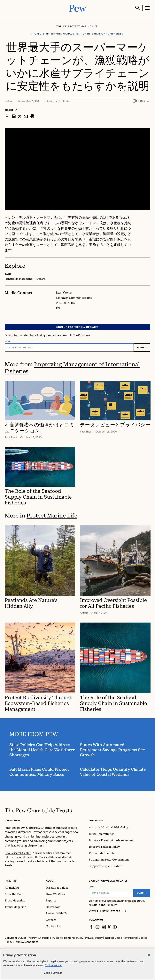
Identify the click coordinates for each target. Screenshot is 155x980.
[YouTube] (115, 927)
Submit (142, 347)
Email (7, 341)
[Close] (149, 955)
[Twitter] (109, 927)
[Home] (38, 810)
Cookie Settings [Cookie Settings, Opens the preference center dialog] (53, 973)
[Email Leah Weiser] (58, 308)
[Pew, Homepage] (78, 8)
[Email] (69, 347)
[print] (32, 116)
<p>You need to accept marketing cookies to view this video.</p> (77, 169)
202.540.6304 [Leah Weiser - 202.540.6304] (65, 302)
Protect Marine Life (52, 515)
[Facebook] (91, 927)
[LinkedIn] (104, 927)
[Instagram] (97, 927)
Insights (11, 880)
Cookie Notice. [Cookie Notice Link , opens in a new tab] (53, 965)
